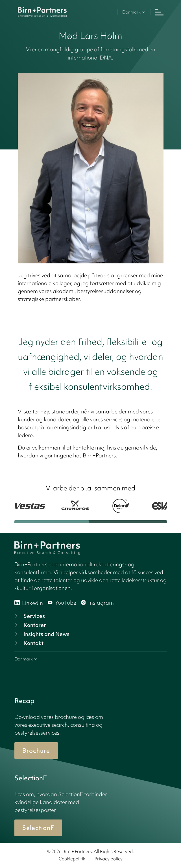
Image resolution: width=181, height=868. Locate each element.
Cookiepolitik (72, 859)
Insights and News (41, 634)
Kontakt (28, 643)
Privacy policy (109, 859)
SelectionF (38, 828)
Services (29, 616)
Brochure (36, 751)
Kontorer (30, 625)
